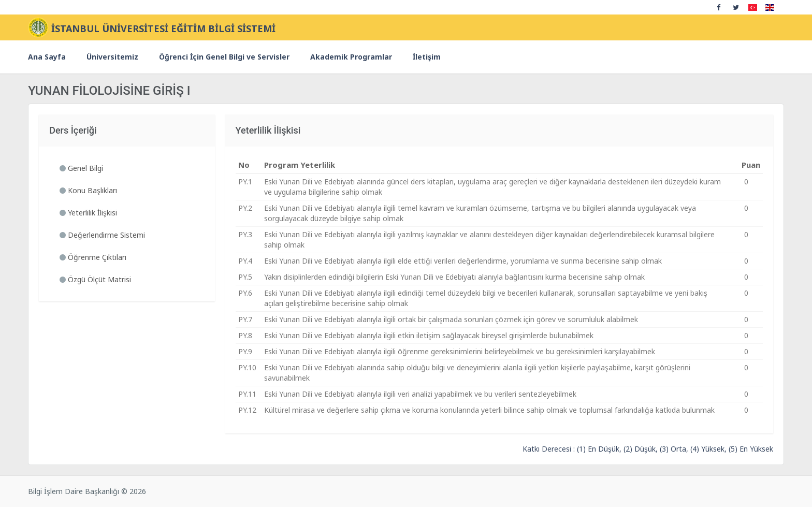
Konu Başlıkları (88, 190)
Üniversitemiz (112, 57)
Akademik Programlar (351, 57)
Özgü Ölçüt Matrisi (95, 279)
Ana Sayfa (47, 57)
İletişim (427, 57)
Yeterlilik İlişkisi (88, 213)
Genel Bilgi (81, 168)
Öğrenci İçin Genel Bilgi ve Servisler (224, 57)
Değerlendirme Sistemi (102, 235)
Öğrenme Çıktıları (93, 257)
